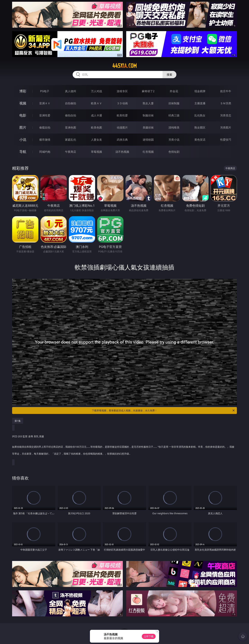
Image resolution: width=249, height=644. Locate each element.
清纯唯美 (174, 127)
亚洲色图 (71, 127)
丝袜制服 (174, 103)
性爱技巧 (226, 140)
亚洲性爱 (45, 115)
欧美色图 (96, 127)
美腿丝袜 (148, 127)
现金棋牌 (200, 91)
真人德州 (71, 91)
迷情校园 (148, 140)
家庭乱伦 (71, 140)
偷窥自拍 (45, 127)
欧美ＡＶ (96, 103)
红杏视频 (148, 152)
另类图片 (226, 127)
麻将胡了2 (148, 91)
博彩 (23, 91)
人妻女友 (96, 140)
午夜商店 (71, 152)
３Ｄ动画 (122, 103)
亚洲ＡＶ (45, 103)
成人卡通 (96, 115)
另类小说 (174, 140)
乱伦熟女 (200, 115)
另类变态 (226, 115)
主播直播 (200, 103)
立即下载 (149, 636)
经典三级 (174, 115)
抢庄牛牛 (226, 91)
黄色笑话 (200, 140)
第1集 (18, 421)
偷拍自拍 (71, 115)
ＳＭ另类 (226, 103)
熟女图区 (200, 127)
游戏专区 (122, 91)
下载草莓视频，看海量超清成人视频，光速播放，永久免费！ (163, 410)
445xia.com (124, 66)
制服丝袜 (148, 115)
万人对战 (96, 91)
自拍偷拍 (71, 103)
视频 (23, 103)
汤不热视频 (122, 152)
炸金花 (174, 91)
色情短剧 (174, 152)
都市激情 (45, 140)
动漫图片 (122, 127)
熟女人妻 (148, 103)
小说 (23, 140)
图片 (23, 127)
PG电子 (45, 91)
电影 (23, 115)
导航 (23, 152)
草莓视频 (96, 152)
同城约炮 (45, 152)
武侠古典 (122, 140)
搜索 (169, 75)
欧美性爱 (122, 115)
